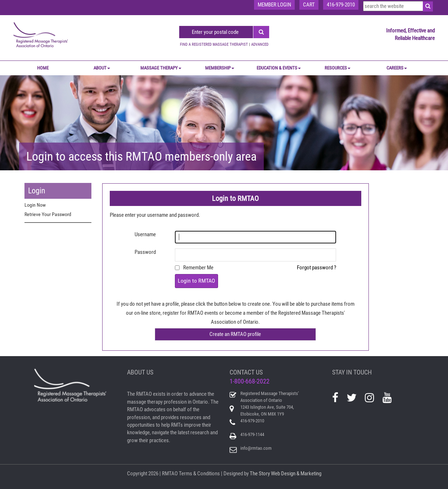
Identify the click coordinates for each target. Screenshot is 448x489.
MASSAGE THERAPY (161, 68)
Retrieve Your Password (48, 214)
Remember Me (198, 268)
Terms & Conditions (199, 474)
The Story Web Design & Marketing (286, 474)
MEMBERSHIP (220, 68)
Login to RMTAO (196, 281)
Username (145, 234)
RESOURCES (338, 68)
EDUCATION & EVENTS (279, 68)
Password (145, 252)
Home (43, 68)
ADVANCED (260, 44)
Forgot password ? (316, 268)
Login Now (35, 205)
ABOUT (102, 68)
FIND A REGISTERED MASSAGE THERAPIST (214, 44)
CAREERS (397, 68)
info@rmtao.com (256, 448)
